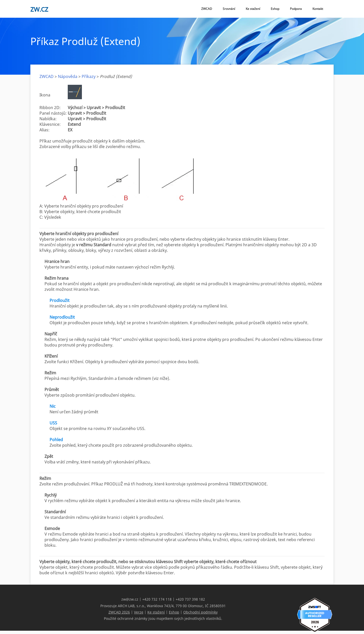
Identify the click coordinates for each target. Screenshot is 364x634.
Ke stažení (253, 9)
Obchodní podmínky (200, 612)
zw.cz (39, 9)
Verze (139, 612)
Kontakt (318, 9)
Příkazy (89, 76)
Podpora (296, 9)
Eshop (275, 9)
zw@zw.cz (130, 599)
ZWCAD (207, 9)
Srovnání (229, 9)
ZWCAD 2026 (119, 612)
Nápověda (68, 76)
